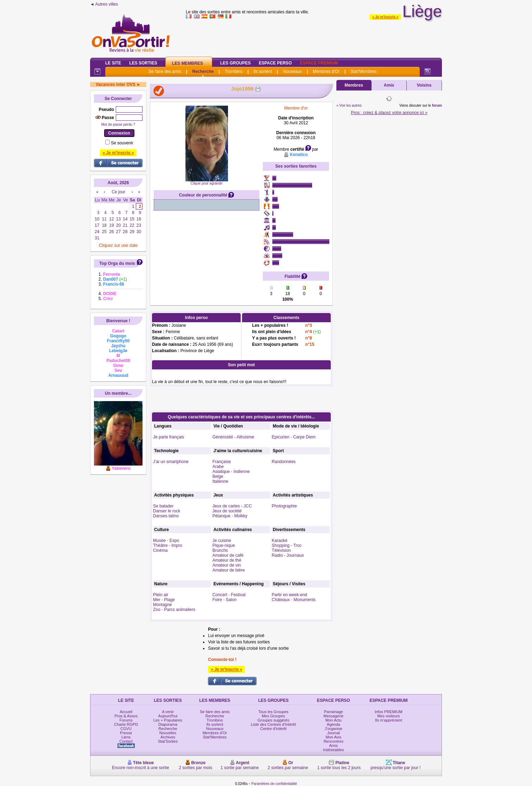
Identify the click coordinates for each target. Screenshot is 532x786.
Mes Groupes (273, 716)
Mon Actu (334, 720)
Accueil (126, 712)
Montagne (162, 605)
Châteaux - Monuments (294, 600)
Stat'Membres (363, 71)
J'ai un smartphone (171, 462)
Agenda (334, 724)
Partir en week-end (289, 595)
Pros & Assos (126, 716)
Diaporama (168, 724)
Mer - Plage (164, 600)
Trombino (234, 71)
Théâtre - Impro (168, 545)
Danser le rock (167, 511)
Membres (354, 85)
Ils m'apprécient (389, 720)
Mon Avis (334, 737)
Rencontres (334, 741)
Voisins (424, 85)
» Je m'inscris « (385, 17)
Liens (126, 737)
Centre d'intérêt (274, 729)
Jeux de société (227, 511)
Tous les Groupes (273, 712)
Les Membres (188, 63)
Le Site (113, 63)
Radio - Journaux (288, 555)
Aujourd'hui (168, 716)
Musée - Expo (166, 541)
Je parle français (169, 437)
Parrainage (334, 712)
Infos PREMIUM (389, 712)
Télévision (281, 550)
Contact (126, 741)
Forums (126, 720)
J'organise (334, 729)
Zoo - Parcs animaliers (174, 610)
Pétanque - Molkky (230, 516)
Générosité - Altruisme (233, 437)
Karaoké (280, 541)
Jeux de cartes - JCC (232, 506)
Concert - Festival (229, 595)
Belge (218, 476)
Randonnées (284, 462)
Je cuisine (222, 541)
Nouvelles (168, 733)
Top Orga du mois (117, 263)
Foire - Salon (225, 600)
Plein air (161, 595)
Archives (168, 737)
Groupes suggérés (274, 720)
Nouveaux (292, 71)
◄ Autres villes (104, 4)
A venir (168, 712)
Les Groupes (236, 63)
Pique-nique (224, 545)
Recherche (203, 71)
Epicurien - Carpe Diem (294, 437)
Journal (334, 733)
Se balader (163, 506)
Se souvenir (122, 143)
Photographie (284, 506)
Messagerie (333, 716)
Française (222, 462)
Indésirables (333, 750)
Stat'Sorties (168, 741)
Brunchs (220, 550)
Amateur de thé (227, 560)
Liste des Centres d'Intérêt (273, 724)
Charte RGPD (126, 724)
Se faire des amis (165, 71)
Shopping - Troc (287, 545)
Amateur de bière (229, 570)
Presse (126, 733)
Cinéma (160, 550)
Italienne (220, 481)
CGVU (126, 729)
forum (437, 105)
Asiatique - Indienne (231, 472)
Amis (389, 85)
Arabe (218, 467)
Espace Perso (275, 63)
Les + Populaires (168, 720)
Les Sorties (143, 63)
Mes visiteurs (388, 716)
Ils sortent (262, 71)
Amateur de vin (227, 565)
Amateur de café (228, 555)
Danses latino (166, 516)
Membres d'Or (326, 71)
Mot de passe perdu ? (118, 124)
